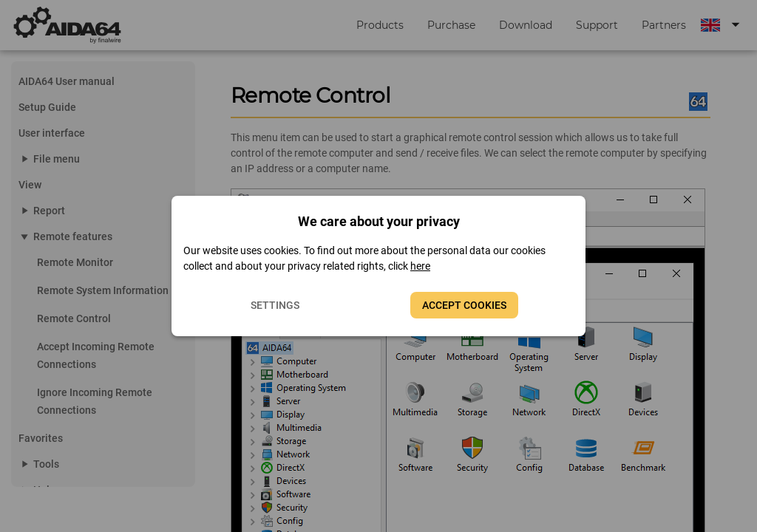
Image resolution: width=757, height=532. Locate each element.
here (420, 266)
